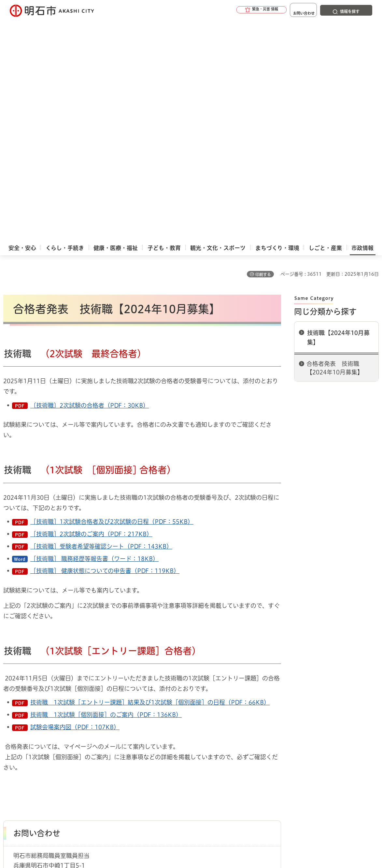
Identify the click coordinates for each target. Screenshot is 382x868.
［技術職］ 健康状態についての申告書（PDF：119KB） (105, 342)
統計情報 (209, 835)
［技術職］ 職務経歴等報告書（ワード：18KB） (94, 330)
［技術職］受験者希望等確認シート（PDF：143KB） (101, 318)
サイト (42, 739)
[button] (242, 10)
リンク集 (304, 730)
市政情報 (31, 707)
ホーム (10, 707)
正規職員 (79, 707)
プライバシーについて (240, 730)
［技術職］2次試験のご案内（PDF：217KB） (91, 305)
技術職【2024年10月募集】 (338, 109)
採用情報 (55, 707)
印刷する (263, 46)
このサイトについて (57, 730)
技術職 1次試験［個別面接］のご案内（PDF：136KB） (106, 486)
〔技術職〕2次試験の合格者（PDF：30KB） (90, 177)
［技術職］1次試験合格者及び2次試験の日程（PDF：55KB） (112, 293)
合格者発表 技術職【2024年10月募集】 (335, 139)
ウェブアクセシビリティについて (147, 730)
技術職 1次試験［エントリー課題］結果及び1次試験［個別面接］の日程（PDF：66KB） (150, 474)
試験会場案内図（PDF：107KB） (75, 498)
